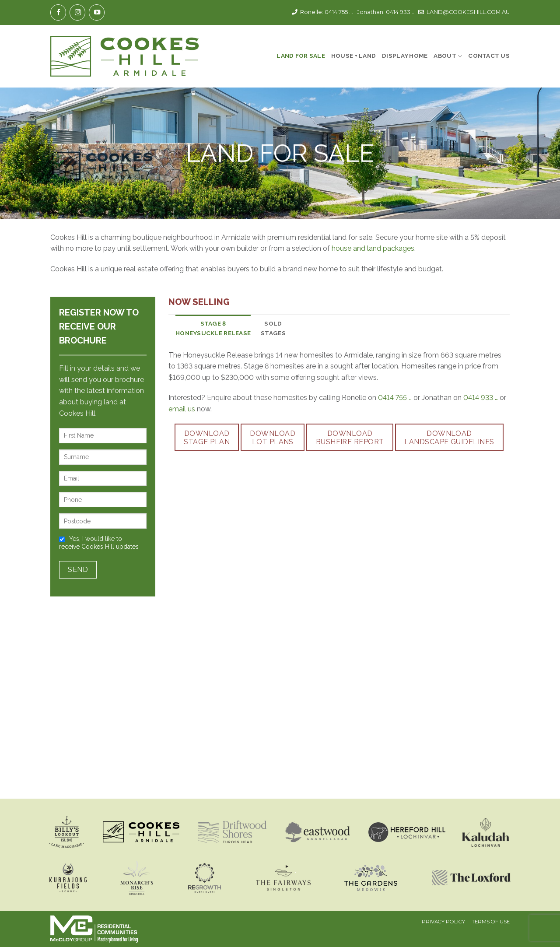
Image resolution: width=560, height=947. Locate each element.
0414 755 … (395, 398)
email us (182, 409)
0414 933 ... (401, 12)
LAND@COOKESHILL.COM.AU (468, 12)
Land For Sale (301, 56)
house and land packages (373, 248)
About (448, 56)
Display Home (405, 56)
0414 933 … (481, 398)
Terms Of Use (491, 922)
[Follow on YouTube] (97, 12)
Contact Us (489, 56)
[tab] (213, 329)
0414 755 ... (339, 12)
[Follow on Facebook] (58, 12)
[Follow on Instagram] (77, 12)
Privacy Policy (443, 922)
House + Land (353, 56)
